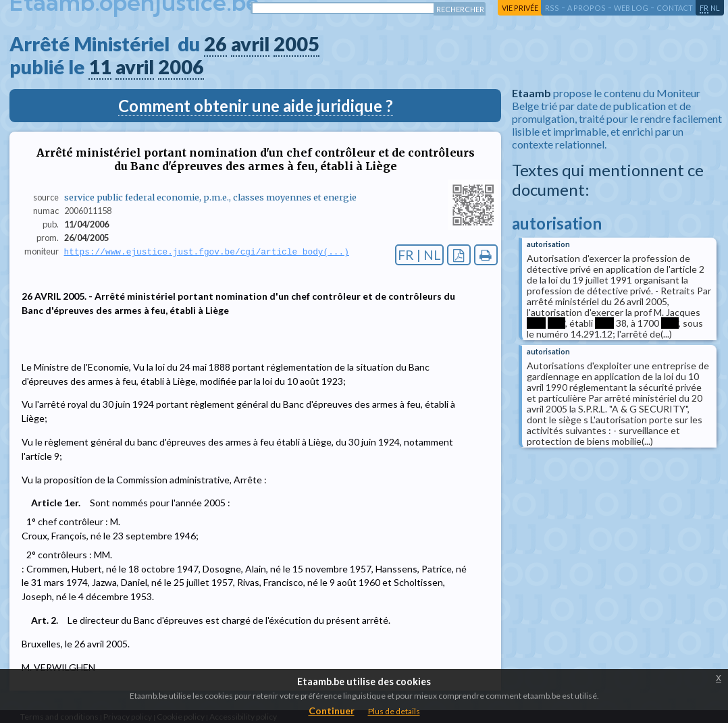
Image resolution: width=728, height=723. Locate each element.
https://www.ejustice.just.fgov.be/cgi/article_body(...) (207, 252)
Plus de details (394, 711)
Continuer (332, 711)
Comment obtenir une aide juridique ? (256, 106)
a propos (587, 8)
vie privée (520, 8)
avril (250, 44)
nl (715, 8)
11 (100, 67)
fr (704, 8)
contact (675, 8)
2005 (296, 44)
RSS (552, 8)
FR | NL (419, 255)
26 (215, 44)
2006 (181, 67)
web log (631, 8)
